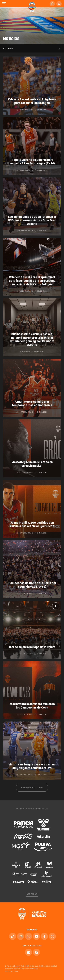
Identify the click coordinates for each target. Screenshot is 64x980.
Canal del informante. (30, 969)
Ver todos (32, 894)
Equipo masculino (25, 110)
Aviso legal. (34, 966)
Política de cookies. (13, 969)
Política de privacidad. (48, 966)
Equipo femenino (25, 231)
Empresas (25, 352)
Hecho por (12, 971)
